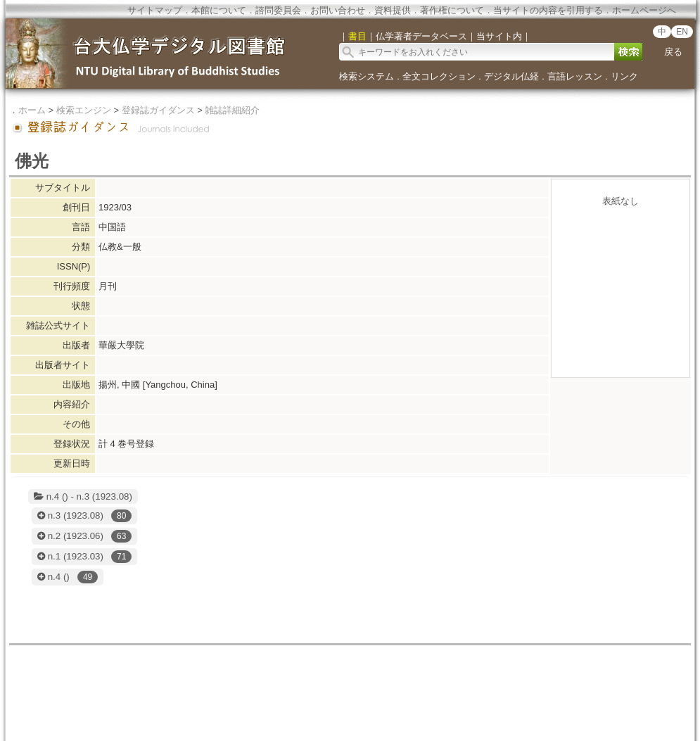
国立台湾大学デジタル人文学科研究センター (396, 687)
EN (682, 32)
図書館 (282, 687)
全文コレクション (439, 76)
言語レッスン (575, 76)
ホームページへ (644, 10)
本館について (219, 10)
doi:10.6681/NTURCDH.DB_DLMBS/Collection (350, 722)
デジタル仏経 (511, 76)
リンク (624, 76)
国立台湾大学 (241, 687)
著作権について (452, 10)
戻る (673, 52)
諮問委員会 (278, 10)
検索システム (367, 76)
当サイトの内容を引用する (548, 10)
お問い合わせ (338, 10)
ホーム (32, 110)
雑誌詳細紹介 (232, 110)
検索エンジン (84, 110)
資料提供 (393, 10)
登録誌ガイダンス (158, 110)
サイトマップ (155, 10)
